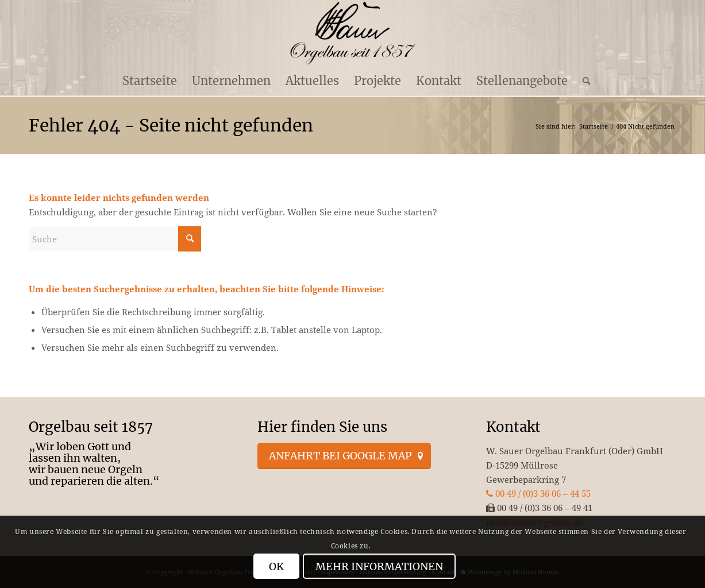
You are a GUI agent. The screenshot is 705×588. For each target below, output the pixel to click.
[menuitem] (150, 81)
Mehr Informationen (379, 566)
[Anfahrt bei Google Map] (344, 456)
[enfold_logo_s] (352, 33)
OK (276, 566)
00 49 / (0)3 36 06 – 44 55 (538, 493)
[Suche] (583, 81)
